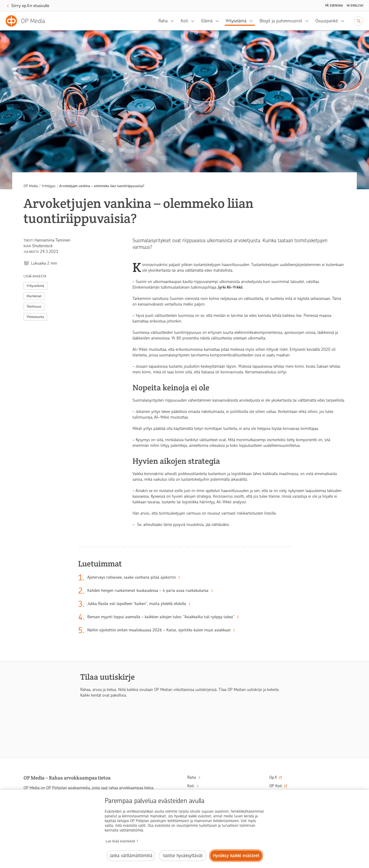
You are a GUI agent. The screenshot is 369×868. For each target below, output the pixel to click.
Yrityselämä (236, 21)
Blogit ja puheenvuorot (281, 21)
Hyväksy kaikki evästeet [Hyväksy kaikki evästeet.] (236, 856)
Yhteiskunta (35, 317)
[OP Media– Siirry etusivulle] (28, 21)
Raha (163, 21)
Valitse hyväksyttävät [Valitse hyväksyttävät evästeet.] (183, 856)
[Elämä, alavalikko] (219, 21)
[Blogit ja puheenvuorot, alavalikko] (308, 21)
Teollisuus (34, 307)
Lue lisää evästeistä (120, 841)
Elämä (207, 21)
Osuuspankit (327, 21)
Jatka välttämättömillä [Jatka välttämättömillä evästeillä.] (131, 856)
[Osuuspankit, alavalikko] (344, 21)
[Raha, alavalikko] (174, 21)
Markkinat (34, 296)
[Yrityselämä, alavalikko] (253, 21)
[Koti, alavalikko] (194, 21)
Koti (184, 21)
